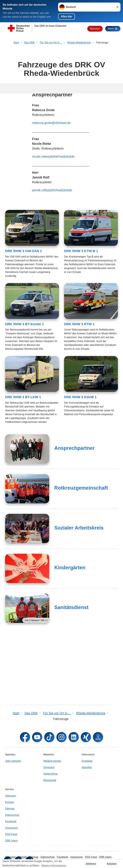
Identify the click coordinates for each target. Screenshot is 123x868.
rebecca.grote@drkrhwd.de (51, 190)
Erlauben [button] (112, 864)
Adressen (11, 796)
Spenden (94, 29)
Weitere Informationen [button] (54, 866)
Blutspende (50, 780)
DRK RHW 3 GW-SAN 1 (23, 318)
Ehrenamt (49, 767)
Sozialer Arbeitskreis (79, 595)
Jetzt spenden (13, 761)
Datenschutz (12, 815)
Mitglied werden (52, 761)
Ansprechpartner (74, 515)
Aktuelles (87, 767)
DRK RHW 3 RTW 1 (79, 391)
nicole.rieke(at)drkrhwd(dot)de (53, 223)
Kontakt (9, 802)
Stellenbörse (51, 774)
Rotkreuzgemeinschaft (81, 555)
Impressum (11, 828)
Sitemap (10, 809)
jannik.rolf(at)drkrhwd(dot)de (52, 257)
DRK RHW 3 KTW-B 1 (81, 318)
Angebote (87, 761)
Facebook (11, 821)
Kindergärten (70, 634)
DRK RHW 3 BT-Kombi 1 (25, 391)
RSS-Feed (11, 834)
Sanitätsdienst (71, 674)
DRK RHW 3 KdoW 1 (80, 464)
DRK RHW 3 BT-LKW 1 (23, 464)
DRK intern (11, 841)
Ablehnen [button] (91, 864)
